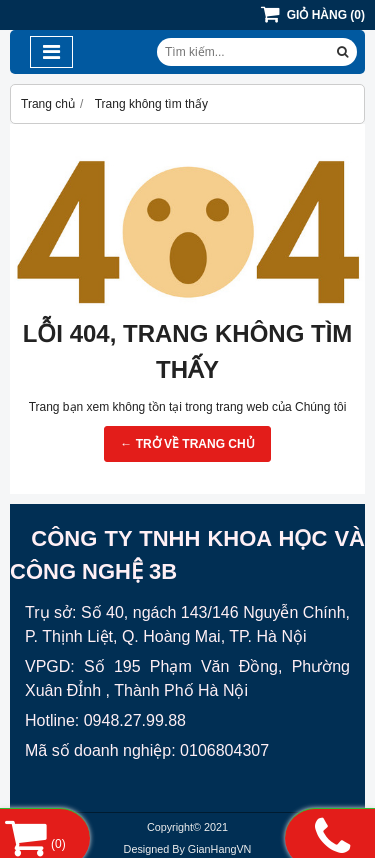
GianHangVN (220, 849)
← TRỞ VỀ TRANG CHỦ (187, 444)
